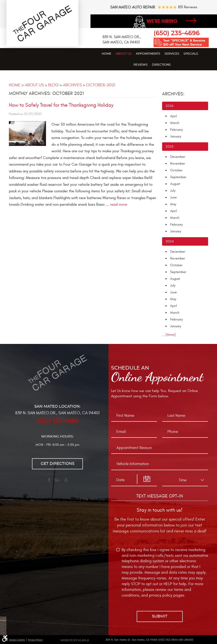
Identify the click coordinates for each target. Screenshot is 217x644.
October (176, 170)
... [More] (169, 335)
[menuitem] (106, 54)
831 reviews (188, 7)
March (175, 123)
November (178, 163)
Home (106, 54)
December (178, 157)
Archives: (173, 94)
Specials (191, 54)
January (176, 136)
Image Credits (17, 640)
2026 (169, 106)
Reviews (141, 65)
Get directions (58, 464)
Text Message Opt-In (160, 496)
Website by (74, 640)
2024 (170, 241)
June (173, 197)
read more (119, 204)
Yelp (66, 482)
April (174, 116)
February (177, 130)
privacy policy (161, 595)
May (173, 204)
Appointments (148, 54)
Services (172, 54)
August (175, 184)
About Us (124, 54)
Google (57, 482)
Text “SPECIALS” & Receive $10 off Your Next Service (184, 42)
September (178, 177)
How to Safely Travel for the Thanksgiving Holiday (61, 105)
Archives (72, 85)
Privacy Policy (35, 640)
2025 (170, 147)
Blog (53, 85)
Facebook (49, 482)
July (173, 191)
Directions (161, 65)
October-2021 (101, 85)
